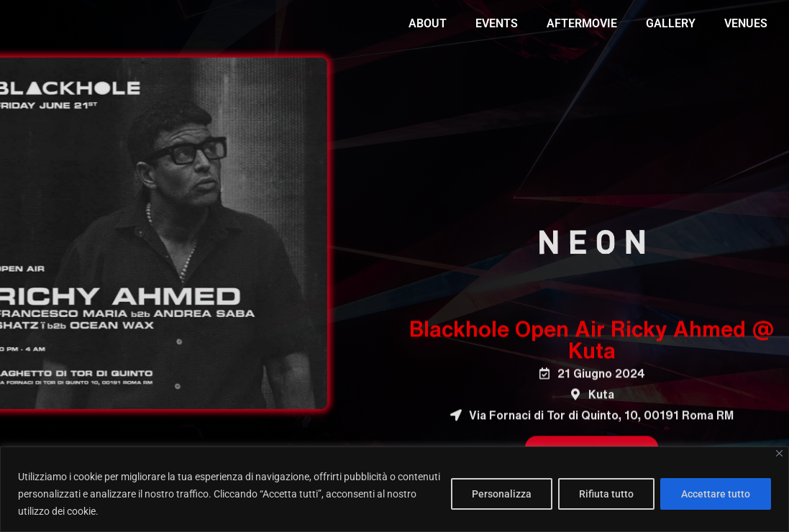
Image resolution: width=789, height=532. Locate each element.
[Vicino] (779, 453)
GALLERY (671, 23)
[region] (394, 489)
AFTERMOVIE (582, 23)
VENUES (746, 23)
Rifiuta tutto (606, 494)
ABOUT (428, 23)
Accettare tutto (716, 494)
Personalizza (502, 494)
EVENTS (497, 23)
